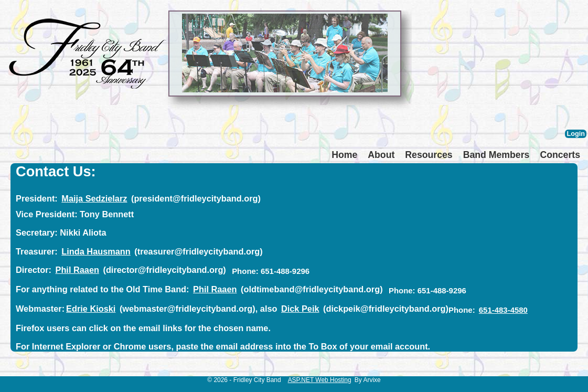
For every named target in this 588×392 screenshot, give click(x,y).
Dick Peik (300, 309)
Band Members (496, 155)
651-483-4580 (503, 310)
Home (344, 155)
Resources (429, 155)
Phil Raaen (77, 270)
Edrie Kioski (91, 309)
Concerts (560, 155)
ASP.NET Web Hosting (320, 380)
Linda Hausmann (96, 251)
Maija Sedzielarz (94, 198)
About (381, 155)
